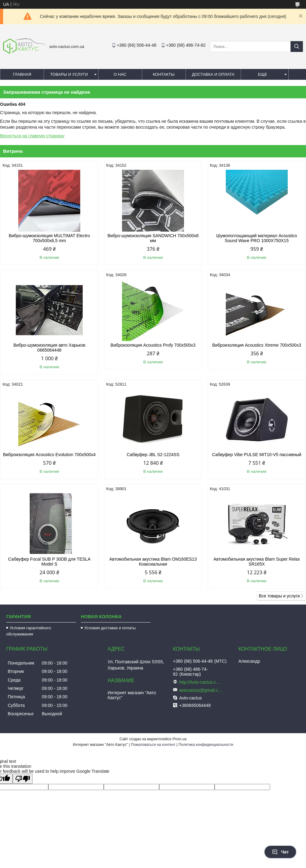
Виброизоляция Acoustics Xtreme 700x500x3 (257, 345)
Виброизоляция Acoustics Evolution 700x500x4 (49, 455)
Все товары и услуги (279, 596)
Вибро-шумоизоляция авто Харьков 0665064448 (49, 348)
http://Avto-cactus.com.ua (201, 682)
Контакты (164, 74)
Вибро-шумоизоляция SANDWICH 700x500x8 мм (153, 238)
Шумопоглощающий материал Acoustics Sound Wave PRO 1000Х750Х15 (257, 238)
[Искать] (297, 47)
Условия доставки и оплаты (110, 628)
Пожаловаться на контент (153, 745)
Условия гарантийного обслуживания (29, 631)
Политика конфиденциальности (206, 745)
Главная (22, 74)
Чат (280, 852)
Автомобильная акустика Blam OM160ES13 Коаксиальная (153, 562)
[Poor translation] (23, 779)
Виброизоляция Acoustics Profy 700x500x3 (153, 345)
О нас (120, 74)
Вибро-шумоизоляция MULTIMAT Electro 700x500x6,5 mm (49, 238)
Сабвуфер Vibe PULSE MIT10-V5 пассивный (257, 455)
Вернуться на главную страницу (32, 136)
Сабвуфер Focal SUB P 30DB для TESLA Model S (49, 562)
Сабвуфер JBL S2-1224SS (153, 455)
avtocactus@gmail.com (201, 690)
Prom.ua (179, 739)
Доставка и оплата (213, 74)
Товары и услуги (69, 74)
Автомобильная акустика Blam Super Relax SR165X (257, 562)
